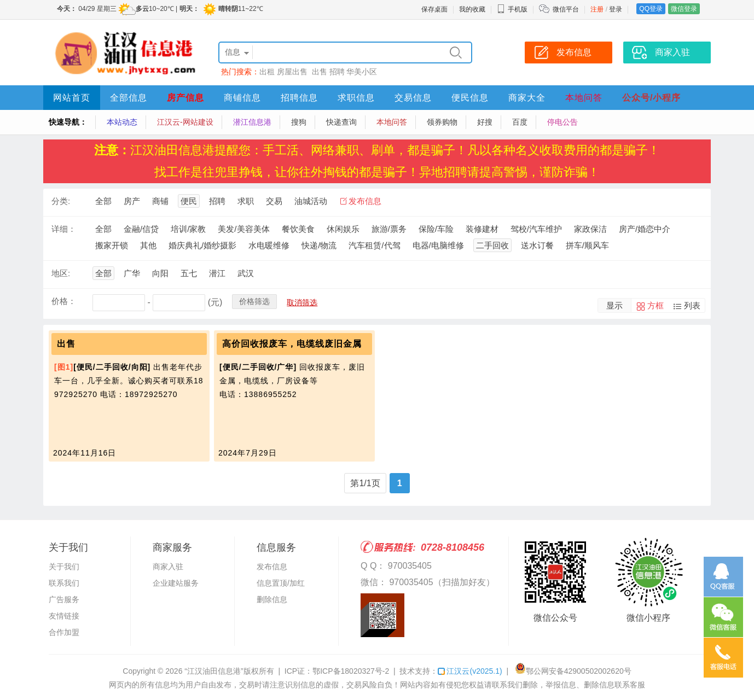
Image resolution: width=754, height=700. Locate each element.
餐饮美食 (298, 229)
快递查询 (341, 122)
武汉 (246, 273)
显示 (614, 305)
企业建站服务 (176, 583)
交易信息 (413, 98)
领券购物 (442, 122)
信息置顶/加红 (281, 583)
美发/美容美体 (243, 229)
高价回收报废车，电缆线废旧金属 (292, 344)
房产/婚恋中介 (645, 229)
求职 (246, 201)
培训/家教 (188, 229)
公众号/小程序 (651, 98)
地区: (61, 273)
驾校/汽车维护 (536, 229)
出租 (267, 72)
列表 (692, 305)
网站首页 (72, 98)
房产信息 (185, 98)
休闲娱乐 (343, 229)
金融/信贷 (141, 229)
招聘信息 (299, 98)
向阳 (160, 273)
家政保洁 (590, 229)
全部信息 (129, 98)
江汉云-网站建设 (185, 122)
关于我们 (64, 567)
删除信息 (272, 599)
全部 (103, 201)
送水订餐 (537, 245)
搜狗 (299, 122)
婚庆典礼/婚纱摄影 (202, 245)
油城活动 (311, 201)
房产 (132, 201)
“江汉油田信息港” (214, 671)
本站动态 (122, 122)
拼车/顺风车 (587, 245)
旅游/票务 (389, 229)
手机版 (512, 9)
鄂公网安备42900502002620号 (573, 671)
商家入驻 (168, 567)
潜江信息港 (252, 122)
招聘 (337, 72)
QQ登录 (651, 9)
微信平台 (566, 9)
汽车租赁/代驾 (374, 245)
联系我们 (64, 583)
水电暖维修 (269, 245)
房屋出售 (293, 72)
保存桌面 (434, 9)
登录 (616, 9)
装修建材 (482, 229)
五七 (189, 273)
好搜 (485, 122)
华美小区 (362, 72)
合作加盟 (64, 632)
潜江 (217, 273)
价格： (64, 301)
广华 (132, 273)
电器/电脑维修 (438, 245)
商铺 (160, 201)
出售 (320, 72)
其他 (148, 245)
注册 (597, 9)
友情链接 (64, 616)
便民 (189, 201)
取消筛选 (302, 302)
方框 (656, 305)
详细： (64, 229)
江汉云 (470, 671)
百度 (520, 122)
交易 (274, 201)
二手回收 (492, 245)
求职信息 (356, 98)
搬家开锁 (112, 245)
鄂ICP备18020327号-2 (351, 671)
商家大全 (527, 98)
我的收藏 (472, 9)
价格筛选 (254, 301)
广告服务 (64, 599)
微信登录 (684, 9)
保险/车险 (436, 229)
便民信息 (470, 98)
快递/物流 (319, 245)
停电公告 (562, 122)
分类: (61, 201)
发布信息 (365, 201)
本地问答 (584, 98)
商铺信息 (242, 98)
